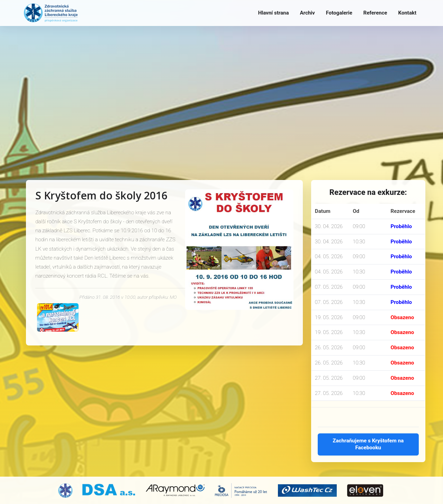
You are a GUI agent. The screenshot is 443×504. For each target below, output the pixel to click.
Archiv (307, 13)
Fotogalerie (339, 13)
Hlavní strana (274, 13)
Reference (375, 13)
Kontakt (407, 13)
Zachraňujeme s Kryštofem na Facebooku (368, 444)
